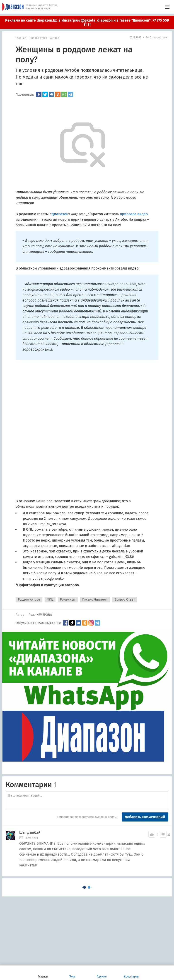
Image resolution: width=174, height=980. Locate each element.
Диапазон (60, 214)
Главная (21, 38)
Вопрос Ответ (125, 600)
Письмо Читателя (95, 600)
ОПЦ (50, 600)
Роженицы (68, 600)
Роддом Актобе (29, 600)
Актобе (55, 38)
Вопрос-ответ (38, 38)
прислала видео (134, 214)
